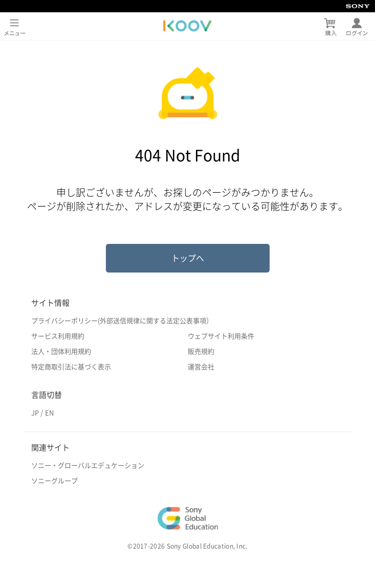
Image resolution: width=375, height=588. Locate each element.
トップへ (188, 258)
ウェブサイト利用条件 (221, 336)
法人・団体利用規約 (61, 352)
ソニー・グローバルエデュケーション (88, 466)
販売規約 (201, 352)
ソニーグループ (54, 481)
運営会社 (201, 367)
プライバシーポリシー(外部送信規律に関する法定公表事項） (122, 321)
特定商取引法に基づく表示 (71, 367)
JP (35, 413)
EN (49, 413)
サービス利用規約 (58, 336)
